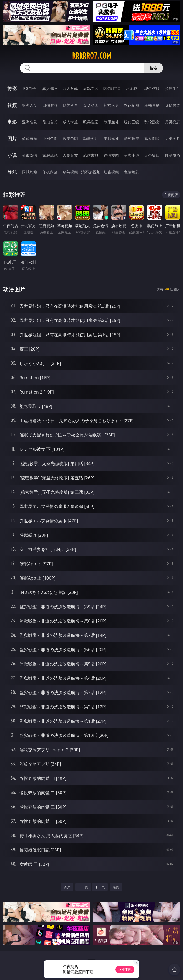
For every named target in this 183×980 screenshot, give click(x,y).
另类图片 (173, 139)
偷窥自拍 (30, 139)
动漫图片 (91, 139)
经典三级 (132, 122)
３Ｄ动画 (91, 105)
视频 (12, 105)
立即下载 (125, 969)
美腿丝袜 (111, 139)
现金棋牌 (152, 88)
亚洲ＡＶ (30, 105)
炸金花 (132, 88)
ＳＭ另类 (173, 105)
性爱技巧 (173, 155)
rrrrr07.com (91, 56)
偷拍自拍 (50, 122)
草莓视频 (70, 172)
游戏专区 (91, 88)
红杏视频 (111, 172)
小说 (12, 155)
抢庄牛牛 (173, 88)
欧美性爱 (91, 122)
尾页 (116, 887)
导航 (12, 172)
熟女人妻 (111, 105)
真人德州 (50, 88)
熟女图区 (152, 139)
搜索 (153, 68)
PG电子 (29, 88)
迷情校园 (111, 155)
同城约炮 (30, 172)
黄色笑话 (152, 155)
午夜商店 (50, 172)
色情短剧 (132, 172)
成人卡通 (70, 122)
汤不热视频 (91, 172)
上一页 (83, 887)
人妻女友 (70, 155)
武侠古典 (91, 155)
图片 (12, 138)
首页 (67, 887)
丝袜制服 (132, 105)
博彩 (12, 88)
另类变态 (173, 122)
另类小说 (132, 155)
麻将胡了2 (111, 88)
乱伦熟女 (152, 122)
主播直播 (152, 105)
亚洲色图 (50, 139)
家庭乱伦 (50, 155)
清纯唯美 (132, 139)
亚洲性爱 (30, 122)
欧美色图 (70, 139)
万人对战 (70, 88)
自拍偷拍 (50, 105)
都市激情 (30, 155)
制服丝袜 (111, 122)
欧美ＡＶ (70, 105)
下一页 (100, 887)
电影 (12, 122)
